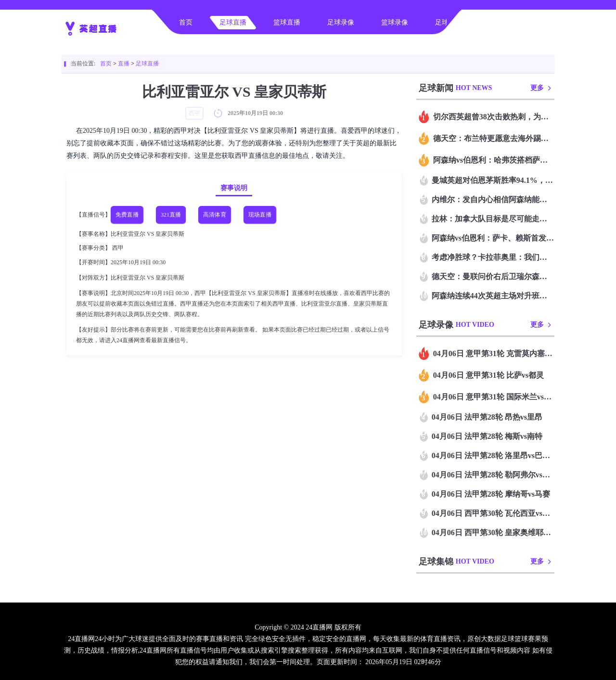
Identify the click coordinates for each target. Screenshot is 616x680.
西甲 (118, 248)
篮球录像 (395, 22)
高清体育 (215, 215)
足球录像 (341, 22)
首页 (186, 22)
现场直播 (260, 215)
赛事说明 (234, 188)
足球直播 (233, 22)
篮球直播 (287, 22)
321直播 (171, 215)
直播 (124, 64)
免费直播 (127, 215)
